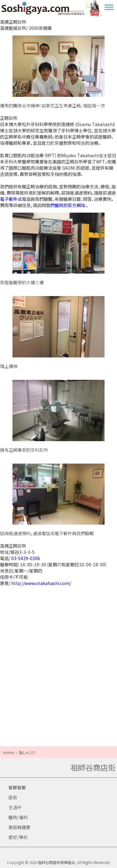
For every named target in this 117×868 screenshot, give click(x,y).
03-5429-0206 (26, 558)
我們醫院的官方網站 (66, 205)
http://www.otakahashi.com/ (41, 583)
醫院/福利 (18, 817)
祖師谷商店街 (43, 9)
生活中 (15, 807)
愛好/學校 (18, 837)
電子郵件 (9, 199)
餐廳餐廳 (17, 787)
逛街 (13, 797)
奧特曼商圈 (94, 9)
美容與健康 (19, 827)
